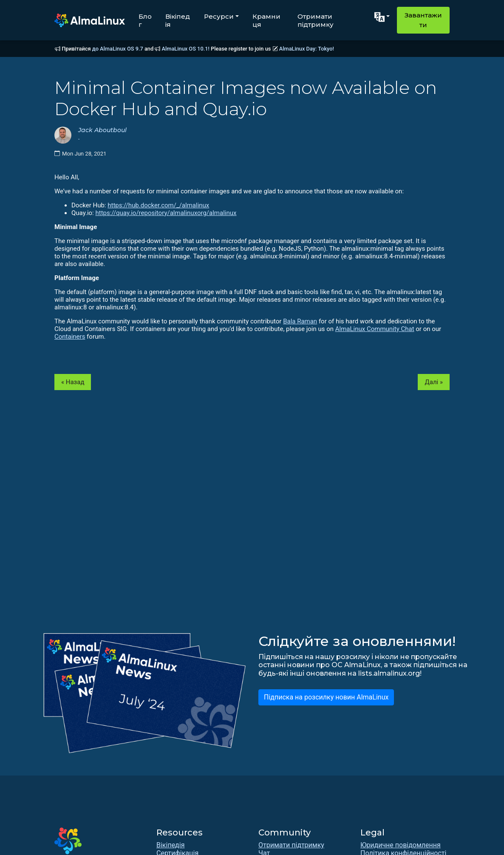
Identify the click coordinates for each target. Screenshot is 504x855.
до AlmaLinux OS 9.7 (118, 49)
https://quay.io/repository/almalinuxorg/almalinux (166, 213)
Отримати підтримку (316, 20)
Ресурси (219, 16)
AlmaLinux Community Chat (375, 329)
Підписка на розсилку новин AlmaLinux (326, 697)
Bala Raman (300, 321)
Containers (70, 337)
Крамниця (266, 20)
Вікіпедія (178, 20)
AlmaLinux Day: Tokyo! (307, 49)
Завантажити (423, 20)
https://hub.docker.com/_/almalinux (158, 205)
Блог (145, 20)
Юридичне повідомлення (401, 845)
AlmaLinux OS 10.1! (186, 49)
